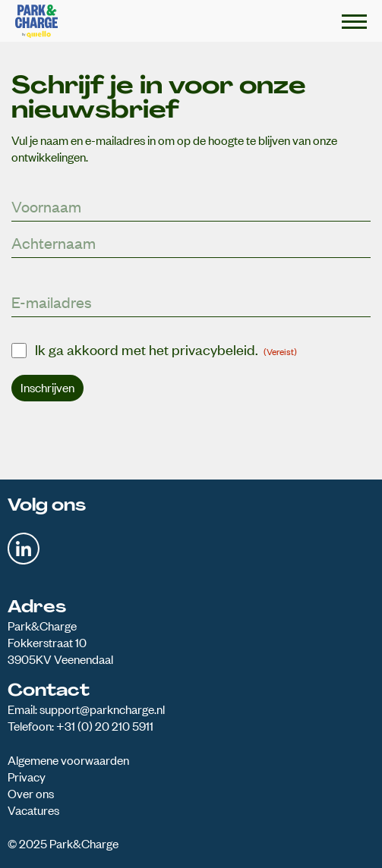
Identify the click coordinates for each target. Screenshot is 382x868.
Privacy (27, 776)
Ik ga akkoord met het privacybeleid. (166, 349)
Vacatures (33, 810)
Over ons (31, 793)
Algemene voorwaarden (68, 759)
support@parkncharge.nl (102, 709)
